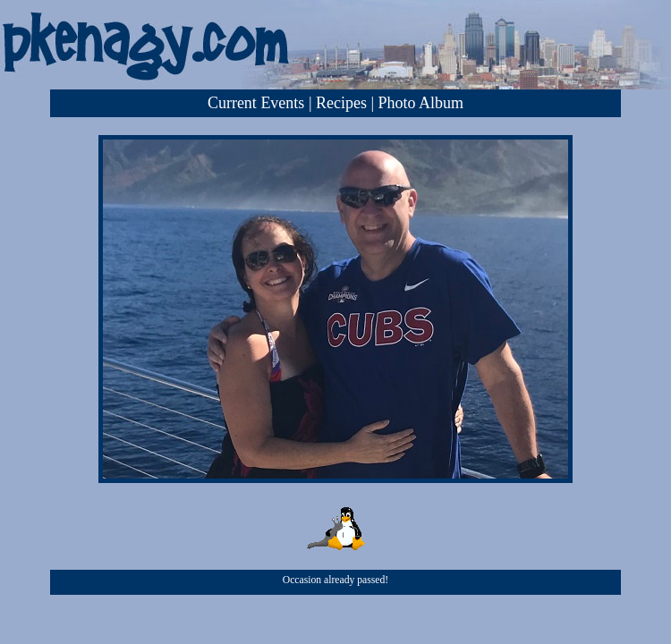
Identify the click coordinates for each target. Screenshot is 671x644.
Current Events (256, 103)
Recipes (341, 103)
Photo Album (421, 103)
